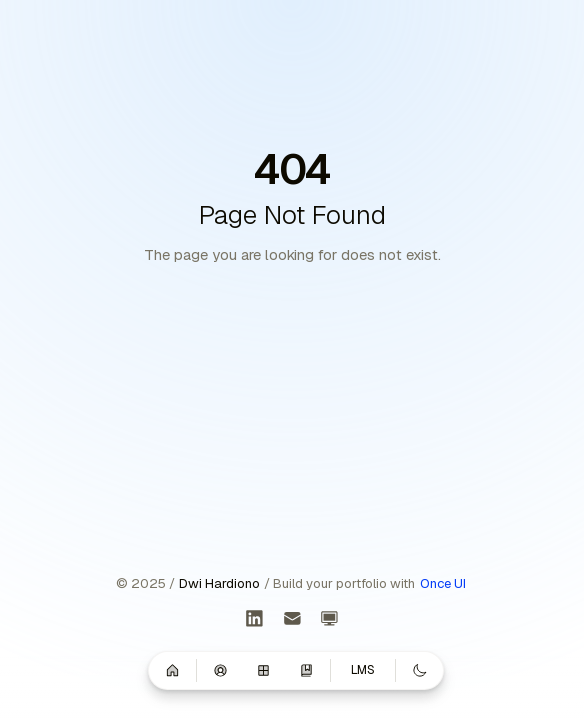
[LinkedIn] (254, 619)
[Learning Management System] (329, 619)
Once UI (443, 584)
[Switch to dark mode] (420, 670)
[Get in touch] (292, 619)
